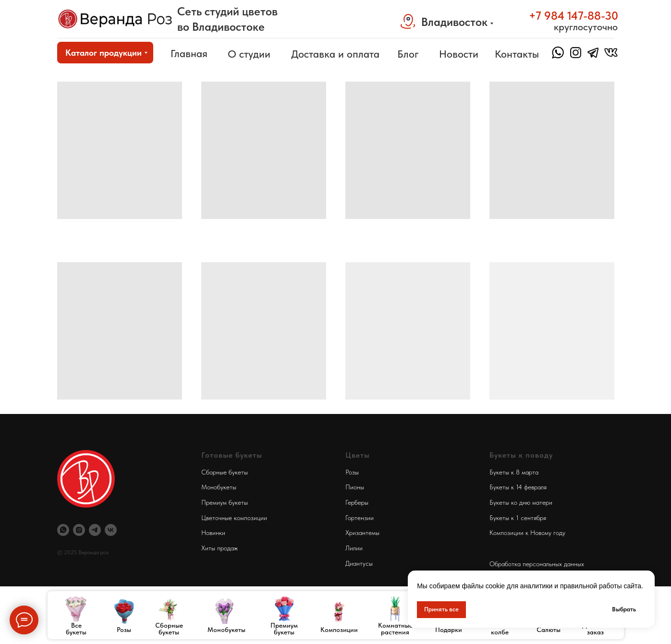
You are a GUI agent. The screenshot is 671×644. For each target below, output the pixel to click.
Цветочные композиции (234, 518)
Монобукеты (226, 630)
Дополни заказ (596, 629)
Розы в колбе (500, 629)
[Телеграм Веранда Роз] (95, 530)
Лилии (354, 548)
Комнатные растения (395, 629)
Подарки (449, 630)
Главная (189, 53)
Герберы (357, 502)
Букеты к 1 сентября (518, 518)
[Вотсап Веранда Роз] (63, 530)
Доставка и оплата (335, 54)
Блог (408, 54)
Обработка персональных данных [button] (537, 564)
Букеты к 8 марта (514, 472)
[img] (115, 19)
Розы (124, 630)
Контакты (517, 54)
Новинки (213, 533)
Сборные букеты (169, 629)
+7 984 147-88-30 (573, 16)
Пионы (355, 487)
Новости (459, 54)
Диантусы (359, 563)
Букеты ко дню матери (521, 502)
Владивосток (454, 22)
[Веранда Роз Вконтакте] (111, 530)
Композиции (339, 630)
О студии (249, 54)
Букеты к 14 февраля (518, 487)
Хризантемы (362, 533)
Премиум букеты (284, 629)
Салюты (549, 630)
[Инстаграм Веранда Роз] (79, 530)
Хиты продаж (220, 548)
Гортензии (360, 518)
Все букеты (76, 629)
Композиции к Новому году (527, 533)
